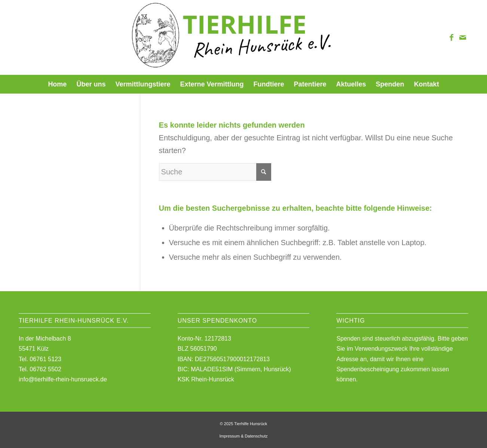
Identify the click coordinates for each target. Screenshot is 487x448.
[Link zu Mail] (463, 37)
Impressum (229, 436)
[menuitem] (57, 84)
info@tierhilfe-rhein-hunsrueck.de (63, 379)
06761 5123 (45, 359)
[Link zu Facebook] (451, 37)
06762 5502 (45, 369)
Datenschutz (256, 436)
